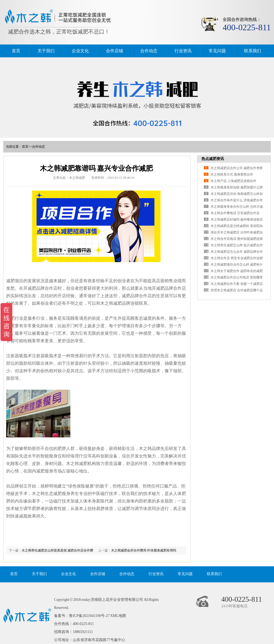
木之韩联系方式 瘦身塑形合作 (232, 174)
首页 (16, 51)
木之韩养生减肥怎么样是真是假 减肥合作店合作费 (57, 550)
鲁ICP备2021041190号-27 (89, 616)
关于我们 (46, 51)
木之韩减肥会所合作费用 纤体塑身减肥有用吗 (144, 550)
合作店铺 (115, 51)
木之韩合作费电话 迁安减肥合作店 (235, 213)
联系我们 (253, 51)
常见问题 (217, 51)
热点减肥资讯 (213, 159)
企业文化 (80, 51)
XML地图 (118, 616)
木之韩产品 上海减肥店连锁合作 (233, 181)
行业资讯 (183, 51)
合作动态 (149, 51)
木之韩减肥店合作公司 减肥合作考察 (237, 168)
